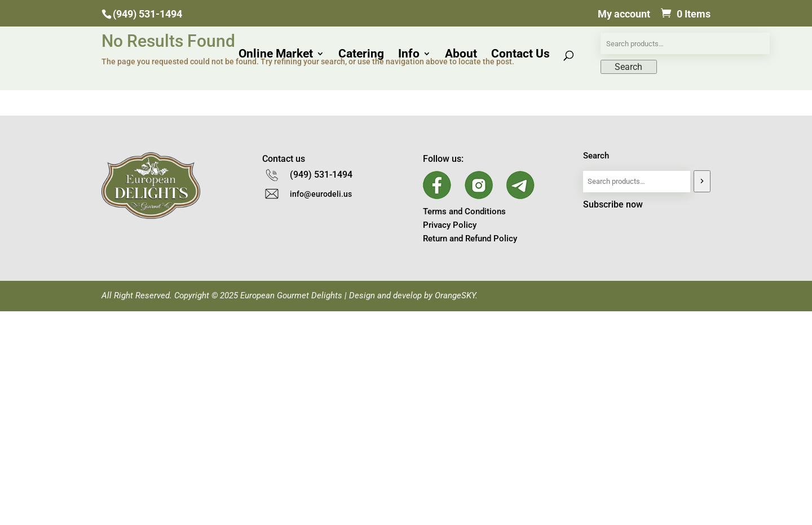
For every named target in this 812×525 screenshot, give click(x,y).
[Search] (702, 181)
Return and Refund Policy (470, 239)
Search (596, 156)
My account (624, 14)
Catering (361, 55)
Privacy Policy (450, 225)
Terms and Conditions (464, 211)
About (461, 55)
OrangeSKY (455, 295)
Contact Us (520, 55)
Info (409, 55)
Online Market (276, 55)
